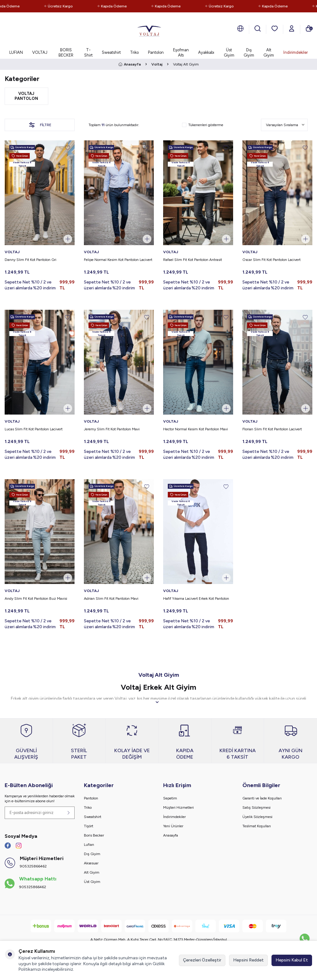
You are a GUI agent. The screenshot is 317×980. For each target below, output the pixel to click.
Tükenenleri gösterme (203, 125)
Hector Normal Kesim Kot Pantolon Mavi (195, 429)
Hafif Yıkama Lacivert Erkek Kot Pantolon (196, 599)
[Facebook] (8, 846)
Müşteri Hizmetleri (178, 807)
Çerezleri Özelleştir (202, 960)
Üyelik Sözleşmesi (257, 817)
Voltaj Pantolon (26, 96)
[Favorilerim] (275, 28)
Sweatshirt (111, 52)
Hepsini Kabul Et (292, 960)
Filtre (40, 125)
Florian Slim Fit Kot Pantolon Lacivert (272, 429)
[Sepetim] (309, 28)
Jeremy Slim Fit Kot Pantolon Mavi (112, 429)
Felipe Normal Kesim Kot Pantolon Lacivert (118, 260)
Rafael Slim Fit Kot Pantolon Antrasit (193, 260)
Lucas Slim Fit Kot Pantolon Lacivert (34, 429)
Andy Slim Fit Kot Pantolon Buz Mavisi (36, 599)
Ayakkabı (206, 52)
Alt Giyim (269, 53)
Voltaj (157, 64)
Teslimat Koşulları (257, 826)
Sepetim (170, 798)
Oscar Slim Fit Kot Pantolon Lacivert (271, 260)
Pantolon (156, 52)
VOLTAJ (40, 52)
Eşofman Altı (181, 53)
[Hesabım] (292, 28)
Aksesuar (91, 863)
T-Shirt (88, 53)
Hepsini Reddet (248, 960)
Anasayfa (130, 64)
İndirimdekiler (295, 52)
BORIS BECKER (66, 53)
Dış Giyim (249, 53)
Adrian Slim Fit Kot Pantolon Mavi (111, 599)
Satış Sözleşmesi (256, 807)
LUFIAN (16, 52)
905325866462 (33, 866)
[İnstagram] (19, 846)
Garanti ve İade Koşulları (262, 798)
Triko (134, 52)
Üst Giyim (229, 53)
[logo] (149, 29)
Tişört (89, 826)
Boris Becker (94, 835)
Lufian (89, 845)
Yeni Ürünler (173, 826)
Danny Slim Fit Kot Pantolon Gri (30, 260)
